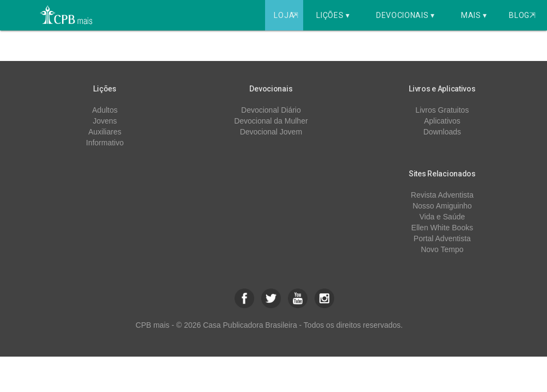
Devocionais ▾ (405, 15)
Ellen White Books (442, 228)
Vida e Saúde (442, 217)
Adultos (105, 110)
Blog (522, 15)
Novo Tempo (442, 249)
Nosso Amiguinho (442, 206)
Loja (287, 15)
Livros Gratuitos (442, 110)
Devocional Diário (271, 110)
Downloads (442, 132)
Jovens (105, 121)
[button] (244, 298)
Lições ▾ (333, 15)
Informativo (105, 143)
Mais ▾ (474, 15)
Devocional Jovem (271, 132)
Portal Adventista (442, 238)
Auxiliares (105, 132)
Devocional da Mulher (271, 121)
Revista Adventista (442, 195)
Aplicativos (442, 121)
